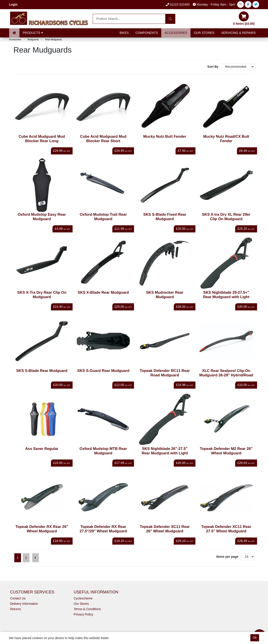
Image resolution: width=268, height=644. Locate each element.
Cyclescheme (83, 598)
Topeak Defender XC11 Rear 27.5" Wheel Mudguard (226, 529)
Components (147, 33)
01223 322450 (178, 4)
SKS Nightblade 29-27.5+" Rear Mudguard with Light (226, 295)
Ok (255, 638)
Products (33, 33)
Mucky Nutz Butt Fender (165, 136)
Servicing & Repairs (238, 33)
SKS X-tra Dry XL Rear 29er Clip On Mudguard (226, 217)
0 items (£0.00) (244, 18)
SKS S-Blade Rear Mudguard (42, 371)
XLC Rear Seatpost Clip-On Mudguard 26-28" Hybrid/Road (226, 373)
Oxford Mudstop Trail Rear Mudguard (103, 217)
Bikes (124, 33)
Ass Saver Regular (42, 449)
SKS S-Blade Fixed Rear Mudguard (165, 217)
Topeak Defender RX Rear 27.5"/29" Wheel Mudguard (103, 529)
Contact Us (18, 598)
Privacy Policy (83, 614)
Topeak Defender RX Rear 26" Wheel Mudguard (42, 529)
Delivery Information (24, 604)
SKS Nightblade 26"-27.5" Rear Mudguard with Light (165, 451)
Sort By (213, 67)
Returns (16, 609)
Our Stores (204, 33)
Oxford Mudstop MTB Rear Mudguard (103, 451)
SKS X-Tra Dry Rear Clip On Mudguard (42, 295)
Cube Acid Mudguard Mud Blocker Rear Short (103, 139)
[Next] (36, 558)
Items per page (227, 557)
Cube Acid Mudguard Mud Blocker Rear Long (42, 139)
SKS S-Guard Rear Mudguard (103, 371)
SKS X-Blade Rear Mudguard (103, 292)
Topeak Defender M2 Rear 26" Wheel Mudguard (226, 451)
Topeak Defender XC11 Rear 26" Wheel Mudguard (165, 529)
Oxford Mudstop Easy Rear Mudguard (42, 217)
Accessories (176, 33)
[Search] (170, 19)
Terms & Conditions (87, 609)
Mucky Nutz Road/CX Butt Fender (226, 139)
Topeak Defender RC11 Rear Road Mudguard (165, 373)
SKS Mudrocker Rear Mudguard (165, 295)
